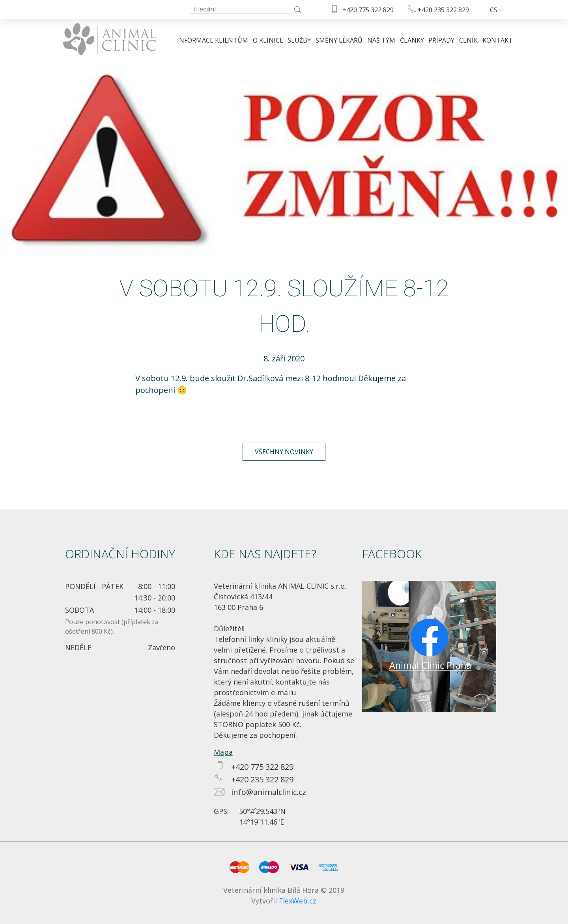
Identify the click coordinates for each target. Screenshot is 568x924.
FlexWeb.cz (298, 901)
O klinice (268, 40)
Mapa (223, 752)
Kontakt (498, 40)
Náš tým (381, 40)
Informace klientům (213, 40)
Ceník (468, 40)
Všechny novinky (284, 452)
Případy (441, 40)
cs (497, 10)
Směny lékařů (339, 40)
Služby (299, 40)
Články (412, 40)
